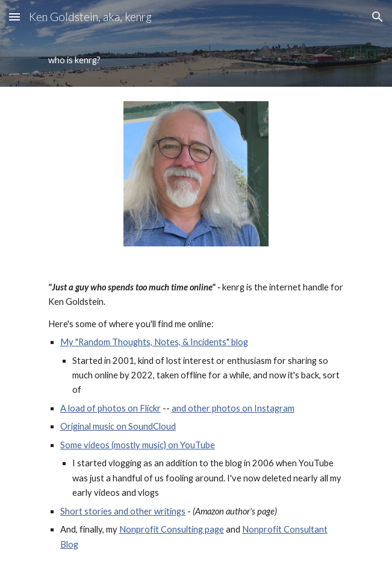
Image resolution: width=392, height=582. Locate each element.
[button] (14, 17)
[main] (196, 60)
